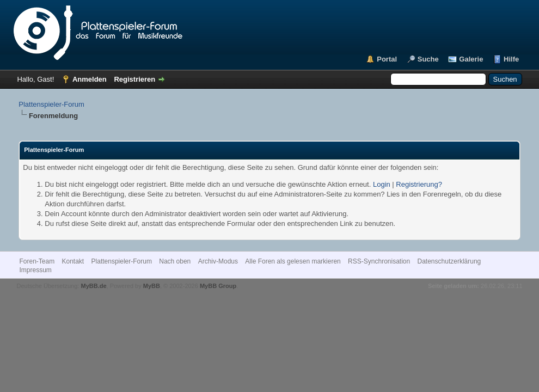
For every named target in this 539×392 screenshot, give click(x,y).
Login (382, 184)
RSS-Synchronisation (379, 261)
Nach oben (175, 261)
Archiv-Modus (218, 261)
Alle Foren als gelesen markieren (293, 261)
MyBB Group (218, 286)
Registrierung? (419, 184)
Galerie (471, 59)
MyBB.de (93, 286)
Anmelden (90, 79)
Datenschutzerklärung (449, 261)
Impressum (35, 270)
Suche (428, 59)
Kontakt (73, 261)
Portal (387, 59)
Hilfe (511, 59)
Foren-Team (37, 261)
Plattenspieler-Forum (51, 104)
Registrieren (134, 79)
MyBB (152, 286)
